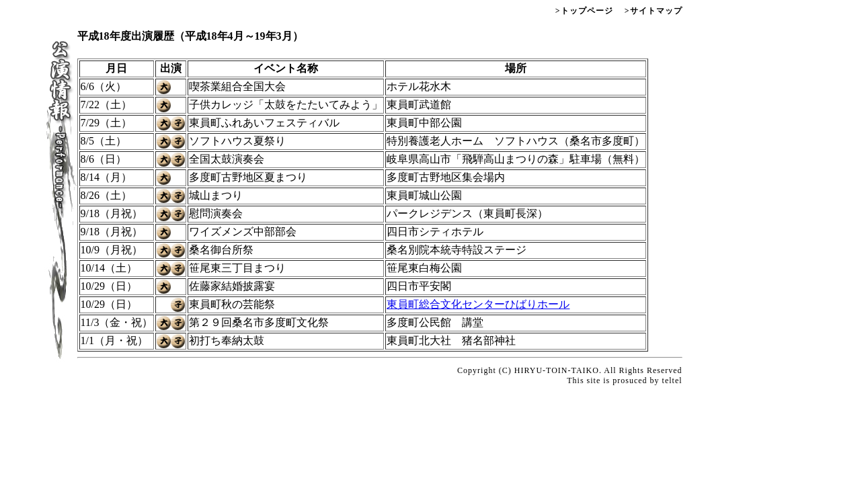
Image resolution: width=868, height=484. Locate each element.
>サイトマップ (652, 11)
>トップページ (584, 11)
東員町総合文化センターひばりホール (478, 304)
